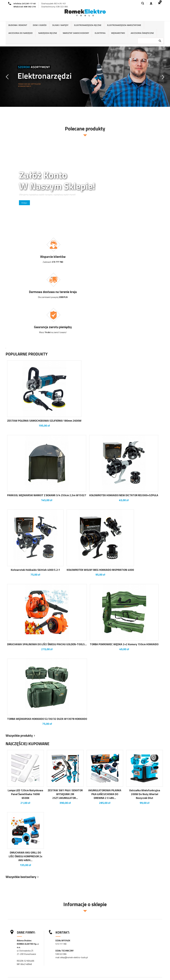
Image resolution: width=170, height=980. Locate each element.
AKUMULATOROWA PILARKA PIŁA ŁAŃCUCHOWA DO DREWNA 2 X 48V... (105, 727)
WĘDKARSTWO (118, 33)
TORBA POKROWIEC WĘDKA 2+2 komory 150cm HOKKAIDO (124, 577)
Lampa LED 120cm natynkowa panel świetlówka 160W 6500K (25, 727)
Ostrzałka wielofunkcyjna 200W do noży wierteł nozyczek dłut (145, 727)
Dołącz (25, 203)
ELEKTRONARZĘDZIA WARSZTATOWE (124, 25)
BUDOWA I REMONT (18, 25)
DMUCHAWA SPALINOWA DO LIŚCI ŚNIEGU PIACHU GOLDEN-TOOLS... (47, 577)
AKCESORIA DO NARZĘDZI (20, 33)
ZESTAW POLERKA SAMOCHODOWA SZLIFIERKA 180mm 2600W (44, 354)
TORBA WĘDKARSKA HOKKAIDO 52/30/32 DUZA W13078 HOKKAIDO (47, 652)
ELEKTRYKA (100, 33)
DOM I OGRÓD (40, 25)
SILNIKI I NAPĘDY (60, 25)
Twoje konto (96, 974)
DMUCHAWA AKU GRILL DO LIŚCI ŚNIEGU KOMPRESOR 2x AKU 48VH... (25, 790)
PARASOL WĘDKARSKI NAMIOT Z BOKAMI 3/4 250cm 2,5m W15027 (47, 428)
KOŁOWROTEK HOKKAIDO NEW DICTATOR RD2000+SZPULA (124, 428)
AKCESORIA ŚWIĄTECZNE (142, 33)
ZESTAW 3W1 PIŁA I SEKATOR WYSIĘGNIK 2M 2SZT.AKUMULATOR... (65, 727)
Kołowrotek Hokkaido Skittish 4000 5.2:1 (35, 503)
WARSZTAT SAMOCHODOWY (76, 33)
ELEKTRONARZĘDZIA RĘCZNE (88, 25)
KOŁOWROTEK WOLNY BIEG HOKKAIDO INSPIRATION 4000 (100, 503)
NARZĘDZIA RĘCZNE (48, 33)
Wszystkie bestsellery (23, 810)
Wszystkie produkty (21, 669)
